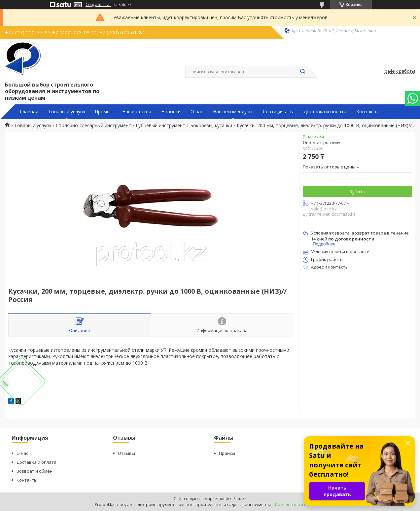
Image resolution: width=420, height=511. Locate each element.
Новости (171, 112)
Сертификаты (278, 112)
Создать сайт (98, 5)
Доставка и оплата (325, 112)
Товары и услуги (67, 112)
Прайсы (227, 453)
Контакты (367, 112)
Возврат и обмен (35, 471)
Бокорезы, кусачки (211, 126)
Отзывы (126, 453)
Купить (357, 191)
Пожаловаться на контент (300, 505)
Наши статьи (137, 112)
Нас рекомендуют (233, 112)
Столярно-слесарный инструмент (93, 126)
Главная (29, 112)
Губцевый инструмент (160, 126)
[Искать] (302, 72)
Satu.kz (240, 499)
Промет (104, 112)
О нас (197, 112)
